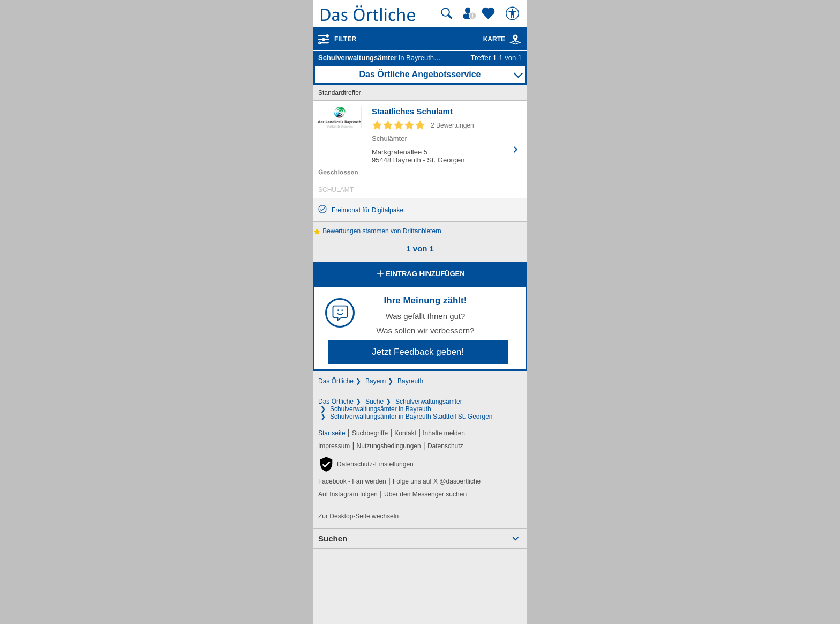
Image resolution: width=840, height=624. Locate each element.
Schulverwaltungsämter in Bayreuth (381, 409)
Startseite (332, 433)
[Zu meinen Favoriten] (490, 13)
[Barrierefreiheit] (514, 13)
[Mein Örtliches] (471, 13)
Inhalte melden (444, 433)
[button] (366, 464)
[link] (515, 40)
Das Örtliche (336, 381)
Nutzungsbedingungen (389, 446)
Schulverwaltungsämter (429, 402)
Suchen (333, 538)
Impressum (334, 446)
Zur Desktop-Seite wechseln (358, 516)
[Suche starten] (447, 13)
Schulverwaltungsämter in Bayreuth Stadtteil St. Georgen (411, 417)
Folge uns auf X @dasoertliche (437, 481)
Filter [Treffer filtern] (345, 39)
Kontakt (405, 433)
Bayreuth (410, 381)
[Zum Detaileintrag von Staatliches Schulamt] (420, 152)
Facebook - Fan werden (352, 481)
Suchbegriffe (370, 433)
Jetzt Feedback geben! (418, 352)
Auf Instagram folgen (348, 494)
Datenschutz (445, 446)
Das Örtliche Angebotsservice (420, 74)
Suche (374, 402)
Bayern (376, 381)
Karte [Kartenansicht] (502, 39)
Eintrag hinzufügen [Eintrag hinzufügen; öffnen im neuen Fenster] (420, 274)
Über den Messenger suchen (425, 494)
